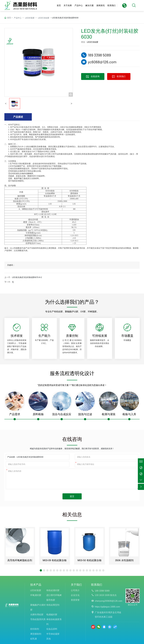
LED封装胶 (30, 18)
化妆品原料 (52, 629)
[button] (41, 570)
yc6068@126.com (102, 62)
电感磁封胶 (52, 615)
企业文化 (75, 595)
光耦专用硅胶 (37, 615)
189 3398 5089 (99, 55)
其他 (49, 639)
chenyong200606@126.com (109, 601)
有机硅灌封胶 (53, 590)
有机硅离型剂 (53, 605)
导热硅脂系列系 (38, 619)
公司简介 (75, 590)
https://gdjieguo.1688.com (107, 607)
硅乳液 (34, 639)
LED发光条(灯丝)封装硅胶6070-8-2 (27, 277)
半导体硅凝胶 (53, 634)
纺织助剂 (35, 629)
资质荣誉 (75, 600)
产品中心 (18, 18)
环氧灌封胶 (36, 595)
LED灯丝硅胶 (44, 18)
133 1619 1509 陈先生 (106, 595)
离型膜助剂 (36, 634)
